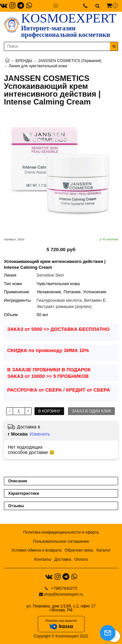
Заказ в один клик (91, 411)
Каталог (104, 550)
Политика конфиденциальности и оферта (61, 532)
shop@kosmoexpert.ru (64, 594)
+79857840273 (63, 588)
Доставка (63, 559)
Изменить (40, 434)
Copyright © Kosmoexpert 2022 (61, 636)
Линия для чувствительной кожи (38, 66)
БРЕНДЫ (24, 61)
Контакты (43, 559)
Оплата (81, 559)
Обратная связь (79, 550)
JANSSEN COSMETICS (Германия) (70, 61)
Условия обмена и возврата (36, 550)
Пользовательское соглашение (61, 541)
